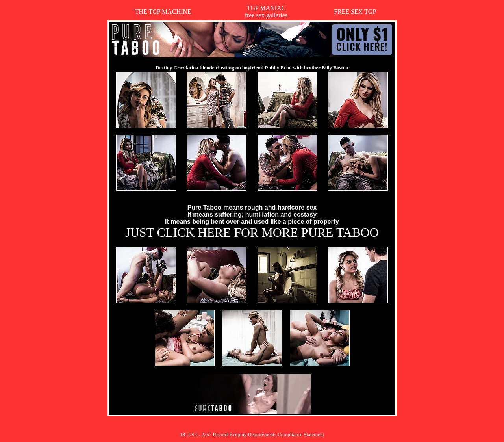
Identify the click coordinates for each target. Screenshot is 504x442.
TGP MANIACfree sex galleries (266, 12)
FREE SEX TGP (355, 12)
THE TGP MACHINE (163, 12)
